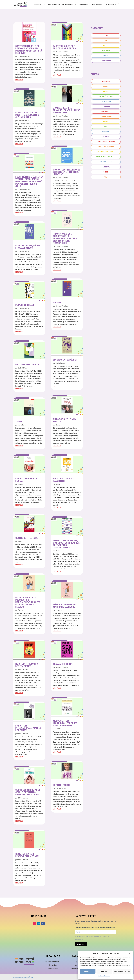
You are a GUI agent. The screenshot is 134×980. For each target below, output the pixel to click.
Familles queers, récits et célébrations (28, 247)
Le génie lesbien (61, 785)
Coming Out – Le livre (27, 538)
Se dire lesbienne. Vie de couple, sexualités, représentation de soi (28, 792)
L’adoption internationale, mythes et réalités (28, 728)
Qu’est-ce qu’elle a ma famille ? (65, 420)
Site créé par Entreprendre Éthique (23, 977)
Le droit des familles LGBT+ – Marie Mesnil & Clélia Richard (27, 115)
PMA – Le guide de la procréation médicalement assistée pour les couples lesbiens (28, 602)
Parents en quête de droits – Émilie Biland (64, 47)
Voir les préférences (122, 971)
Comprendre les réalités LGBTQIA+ (61, 4)
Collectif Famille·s (24, 56)
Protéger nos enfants (27, 365)
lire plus (19, 80)
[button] (130, 954)
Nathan (20, 484)
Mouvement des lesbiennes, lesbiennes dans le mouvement (65, 723)
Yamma (19, 422)
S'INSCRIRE (81, 944)
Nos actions (97, 4)
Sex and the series (63, 664)
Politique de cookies (104, 976)
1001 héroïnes (23, 670)
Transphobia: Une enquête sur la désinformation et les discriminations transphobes (65, 238)
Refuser (104, 971)
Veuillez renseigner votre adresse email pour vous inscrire (95, 927)
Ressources (83, 4)
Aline (20, 541)
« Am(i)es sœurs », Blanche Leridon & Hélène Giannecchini (67, 110)
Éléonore (21, 610)
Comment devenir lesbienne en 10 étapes (27, 855)
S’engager (110, 4)
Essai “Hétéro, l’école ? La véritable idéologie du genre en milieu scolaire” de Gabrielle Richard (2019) (29, 181)
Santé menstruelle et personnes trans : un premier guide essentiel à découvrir (29, 50)
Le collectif (39, 4)
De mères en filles (25, 305)
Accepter (88, 971)
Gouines (57, 303)
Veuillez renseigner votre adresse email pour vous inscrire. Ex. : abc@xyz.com (92, 938)
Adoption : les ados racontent (63, 480)
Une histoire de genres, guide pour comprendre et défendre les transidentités (67, 544)
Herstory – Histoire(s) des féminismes (27, 665)
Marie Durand (23, 425)
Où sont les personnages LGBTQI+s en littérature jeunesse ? (67, 172)
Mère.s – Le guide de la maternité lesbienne (65, 606)
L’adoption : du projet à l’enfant (28, 480)
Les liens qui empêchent (66, 360)
